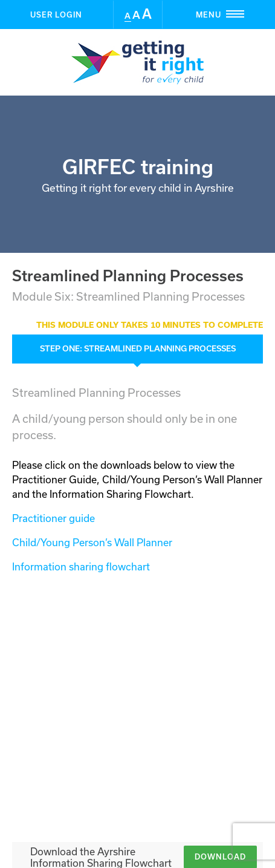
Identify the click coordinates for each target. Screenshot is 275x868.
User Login (56, 15)
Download (220, 620)
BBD (161, 847)
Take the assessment (201, 699)
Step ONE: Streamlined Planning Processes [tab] (138, 348)
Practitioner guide (53, 518)
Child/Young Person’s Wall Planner (92, 542)
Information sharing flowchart (81, 566)
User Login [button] (138, 777)
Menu (235, 14)
